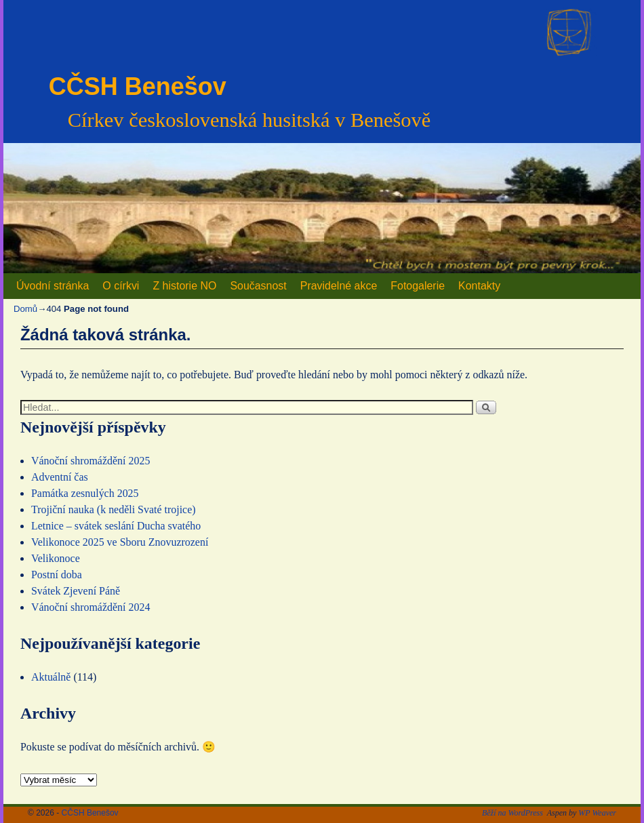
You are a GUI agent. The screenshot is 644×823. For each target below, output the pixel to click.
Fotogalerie (418, 286)
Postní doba (57, 575)
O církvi (121, 286)
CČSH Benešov (138, 86)
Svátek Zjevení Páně (76, 591)
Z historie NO (184, 286)
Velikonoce (56, 558)
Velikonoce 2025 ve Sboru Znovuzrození (120, 542)
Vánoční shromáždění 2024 (90, 607)
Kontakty (479, 286)
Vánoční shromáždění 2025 (90, 461)
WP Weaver (597, 813)
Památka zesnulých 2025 (85, 493)
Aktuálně (51, 677)
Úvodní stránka (53, 286)
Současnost (258, 286)
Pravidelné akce (339, 286)
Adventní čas (60, 477)
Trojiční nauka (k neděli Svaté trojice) (114, 509)
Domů (25, 309)
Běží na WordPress (512, 813)
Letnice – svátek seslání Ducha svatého (116, 526)
